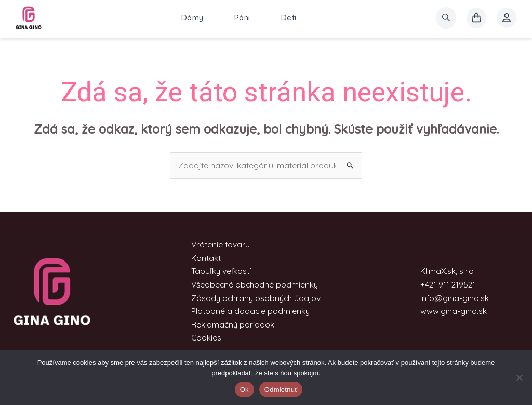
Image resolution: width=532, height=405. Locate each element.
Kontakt (204, 258)
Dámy (192, 18)
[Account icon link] (507, 18)
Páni (242, 18)
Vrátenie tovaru (219, 245)
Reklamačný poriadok (231, 324)
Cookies (204, 338)
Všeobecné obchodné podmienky (254, 285)
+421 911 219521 (449, 285)
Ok (244, 390)
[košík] (476, 18)
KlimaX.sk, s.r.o (447, 271)
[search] (446, 18)
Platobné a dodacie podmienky (249, 311)
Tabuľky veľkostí (220, 271)
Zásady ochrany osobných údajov (256, 298)
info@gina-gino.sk (455, 298)
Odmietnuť (281, 390)
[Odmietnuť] (519, 377)
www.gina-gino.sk (454, 311)
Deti (289, 18)
